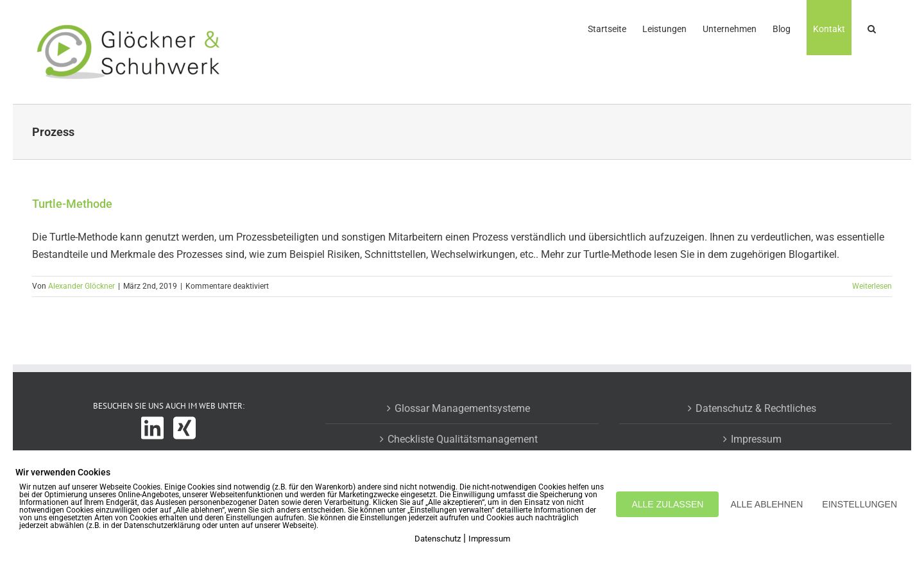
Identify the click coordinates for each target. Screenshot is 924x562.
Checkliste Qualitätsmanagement (463, 439)
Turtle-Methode (72, 204)
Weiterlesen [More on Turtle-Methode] (872, 286)
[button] (872, 28)
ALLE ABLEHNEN (766, 504)
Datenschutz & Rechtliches (756, 408)
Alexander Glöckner (81, 286)
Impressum (756, 439)
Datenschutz (438, 539)
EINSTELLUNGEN (860, 504)
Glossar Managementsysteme (462, 408)
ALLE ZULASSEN (667, 504)
